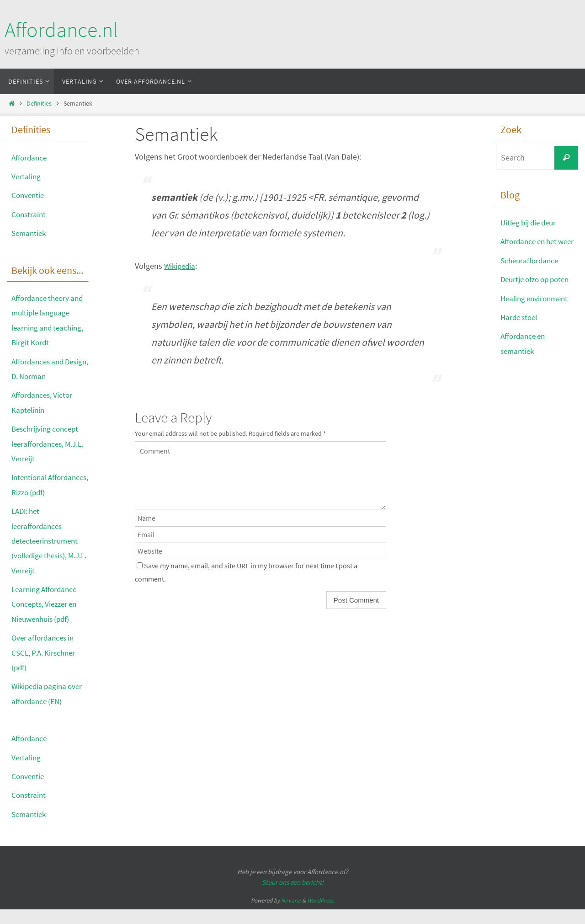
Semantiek (30, 233)
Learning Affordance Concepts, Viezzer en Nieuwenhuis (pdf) (47, 619)
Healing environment (537, 313)
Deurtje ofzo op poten (538, 294)
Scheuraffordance (531, 275)
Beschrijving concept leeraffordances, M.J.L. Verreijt (50, 443)
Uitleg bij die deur (531, 222)
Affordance (30, 158)
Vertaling (27, 176)
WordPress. (321, 916)
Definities (39, 103)
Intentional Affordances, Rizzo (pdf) (43, 492)
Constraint (29, 214)
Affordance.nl (61, 30)
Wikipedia (181, 266)
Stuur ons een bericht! (293, 897)
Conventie (29, 195)
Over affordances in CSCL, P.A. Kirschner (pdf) (45, 668)
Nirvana (291, 916)
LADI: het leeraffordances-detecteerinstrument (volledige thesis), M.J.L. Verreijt (47, 556)
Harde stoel (521, 332)
